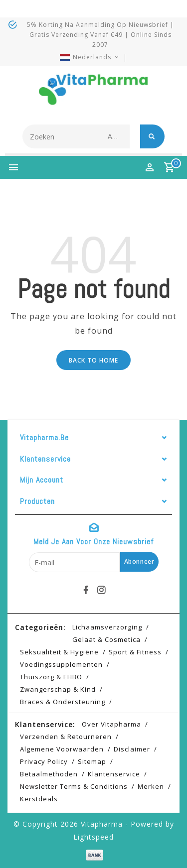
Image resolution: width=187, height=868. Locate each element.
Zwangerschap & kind (58, 689)
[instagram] (101, 590)
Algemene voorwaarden (62, 749)
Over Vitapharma (111, 724)
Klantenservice (114, 774)
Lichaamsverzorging (107, 627)
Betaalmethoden (49, 774)
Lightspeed (93, 837)
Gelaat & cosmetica (106, 639)
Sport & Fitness (135, 652)
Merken (151, 786)
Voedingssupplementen (61, 664)
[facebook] (86, 590)
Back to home (93, 360)
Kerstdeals (39, 799)
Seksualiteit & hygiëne (59, 652)
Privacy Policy (44, 761)
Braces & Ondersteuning (63, 702)
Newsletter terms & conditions (74, 786)
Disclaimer (132, 749)
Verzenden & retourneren (66, 737)
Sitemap (92, 761)
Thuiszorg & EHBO (51, 677)
